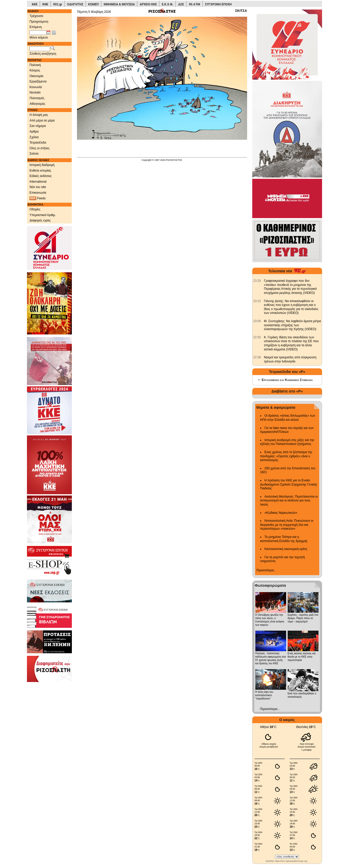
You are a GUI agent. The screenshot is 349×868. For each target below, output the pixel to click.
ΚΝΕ (45, 4)
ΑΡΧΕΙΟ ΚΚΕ (148, 4)
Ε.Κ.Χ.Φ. (167, 4)
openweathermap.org (296, 861)
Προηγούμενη (39, 22)
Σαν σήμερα (38, 126)
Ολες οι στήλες (40, 148)
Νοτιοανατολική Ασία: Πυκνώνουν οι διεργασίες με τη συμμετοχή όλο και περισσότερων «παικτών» (287, 525)
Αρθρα (34, 132)
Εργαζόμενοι (38, 81)
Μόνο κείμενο (39, 38)
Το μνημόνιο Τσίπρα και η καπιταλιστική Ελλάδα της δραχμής (284, 539)
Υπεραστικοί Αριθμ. (43, 215)
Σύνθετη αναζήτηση (43, 54)
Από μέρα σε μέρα (42, 120)
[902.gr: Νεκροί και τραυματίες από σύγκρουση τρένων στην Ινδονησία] (257, 357)
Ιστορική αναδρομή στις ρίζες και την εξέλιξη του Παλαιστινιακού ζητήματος (287, 442)
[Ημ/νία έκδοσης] (38, 33)
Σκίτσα (34, 154)
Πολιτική (35, 65)
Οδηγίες (35, 209)
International (38, 182)
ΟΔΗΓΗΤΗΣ (75, 4)
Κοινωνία (36, 87)
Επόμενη (36, 27)
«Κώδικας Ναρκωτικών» (281, 513)
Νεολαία (35, 92)
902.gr (58, 4)
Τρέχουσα (36, 16)
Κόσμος (35, 70)
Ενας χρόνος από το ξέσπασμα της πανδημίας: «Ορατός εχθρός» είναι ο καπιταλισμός (286, 456)
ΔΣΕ (181, 4)
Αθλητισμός (37, 104)
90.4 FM (195, 4)
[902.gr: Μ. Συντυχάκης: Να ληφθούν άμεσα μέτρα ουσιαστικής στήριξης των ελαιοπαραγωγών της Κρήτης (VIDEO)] (257, 321)
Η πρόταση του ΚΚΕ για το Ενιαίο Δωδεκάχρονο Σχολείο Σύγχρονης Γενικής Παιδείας (289, 484)
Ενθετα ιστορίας (40, 171)
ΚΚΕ (35, 4)
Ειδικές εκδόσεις (41, 176)
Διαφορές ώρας (40, 220)
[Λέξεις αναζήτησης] (40, 49)
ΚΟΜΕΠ (94, 4)
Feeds (38, 198)
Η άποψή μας (39, 115)
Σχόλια (34, 137)
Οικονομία (36, 76)
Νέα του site (38, 187)
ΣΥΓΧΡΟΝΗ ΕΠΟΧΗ (218, 4)
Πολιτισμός (37, 98)
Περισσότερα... (266, 570)
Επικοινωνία (38, 193)
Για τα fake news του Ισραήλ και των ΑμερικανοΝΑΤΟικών (287, 430)
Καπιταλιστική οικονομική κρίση (286, 549)
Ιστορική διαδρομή (42, 165)
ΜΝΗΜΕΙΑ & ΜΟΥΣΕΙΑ (119, 4)
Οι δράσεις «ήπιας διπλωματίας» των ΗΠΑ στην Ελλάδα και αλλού (288, 418)
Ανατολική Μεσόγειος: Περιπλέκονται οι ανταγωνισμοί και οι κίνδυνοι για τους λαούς (289, 501)
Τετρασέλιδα (38, 143)
